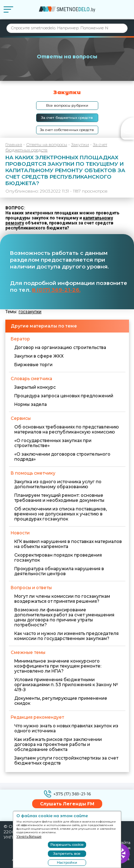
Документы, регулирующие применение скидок (61, 701)
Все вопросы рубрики (67, 105)
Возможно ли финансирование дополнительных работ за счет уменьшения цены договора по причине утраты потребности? (64, 617)
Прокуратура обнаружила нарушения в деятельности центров (59, 571)
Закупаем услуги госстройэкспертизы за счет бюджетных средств (66, 760)
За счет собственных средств (67, 130)
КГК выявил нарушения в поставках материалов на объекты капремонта (68, 544)
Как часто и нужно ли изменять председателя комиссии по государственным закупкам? (66, 636)
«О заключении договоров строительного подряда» (62, 457)
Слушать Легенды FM (67, 804)
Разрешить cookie (67, 845)
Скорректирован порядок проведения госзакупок (58, 557)
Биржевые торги (33, 365)
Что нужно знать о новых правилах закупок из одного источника (66, 728)
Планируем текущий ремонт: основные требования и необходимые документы (59, 498)
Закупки (80, 144)
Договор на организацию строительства (60, 347)
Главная (14, 144)
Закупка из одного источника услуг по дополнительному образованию (58, 484)
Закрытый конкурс (35, 387)
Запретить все (67, 854)
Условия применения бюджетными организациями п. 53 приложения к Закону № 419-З (66, 685)
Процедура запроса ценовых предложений (64, 396)
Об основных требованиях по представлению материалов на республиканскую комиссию (67, 429)
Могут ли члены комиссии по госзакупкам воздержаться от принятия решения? (62, 599)
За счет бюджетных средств (67, 118)
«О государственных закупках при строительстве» (53, 443)
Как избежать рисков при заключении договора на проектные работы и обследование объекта (58, 744)
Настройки (67, 862)
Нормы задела (31, 404)
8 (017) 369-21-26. (56, 290)
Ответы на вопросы (47, 144)
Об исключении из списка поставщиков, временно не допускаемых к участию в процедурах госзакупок (61, 514)
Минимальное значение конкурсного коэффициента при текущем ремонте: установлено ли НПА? (58, 666)
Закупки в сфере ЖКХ (39, 356)
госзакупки (30, 312)
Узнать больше (29, 836)
